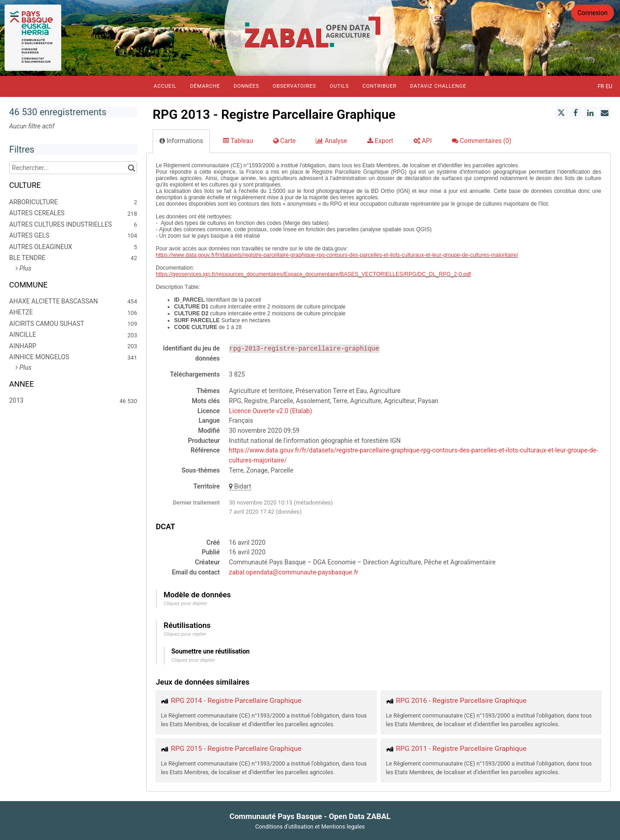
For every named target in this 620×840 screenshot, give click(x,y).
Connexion (593, 13)
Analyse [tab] (331, 141)
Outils (339, 86)
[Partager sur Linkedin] (590, 113)
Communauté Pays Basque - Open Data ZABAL (310, 816)
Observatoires (294, 86)
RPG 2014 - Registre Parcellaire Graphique (236, 701)
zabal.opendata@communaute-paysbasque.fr (294, 572)
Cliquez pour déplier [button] (185, 603)
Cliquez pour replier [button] (185, 634)
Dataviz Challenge (438, 86)
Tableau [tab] (238, 141)
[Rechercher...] (73, 168)
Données (246, 86)
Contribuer (379, 86)
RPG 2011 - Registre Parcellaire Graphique (461, 749)
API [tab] (423, 141)
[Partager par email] (604, 113)
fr (601, 86)
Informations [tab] (181, 141)
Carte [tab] (284, 141)
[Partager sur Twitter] (562, 113)
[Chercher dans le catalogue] (131, 168)
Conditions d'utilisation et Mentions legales (310, 827)
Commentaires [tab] (482, 141)
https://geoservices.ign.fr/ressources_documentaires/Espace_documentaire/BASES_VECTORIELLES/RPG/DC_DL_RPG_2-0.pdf (313, 274)
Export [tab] (380, 141)
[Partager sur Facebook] (576, 113)
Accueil (165, 86)
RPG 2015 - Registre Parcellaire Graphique (236, 749)
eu (609, 86)
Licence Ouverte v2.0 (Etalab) (270, 411)
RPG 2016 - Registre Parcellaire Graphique (461, 701)
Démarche (205, 86)
